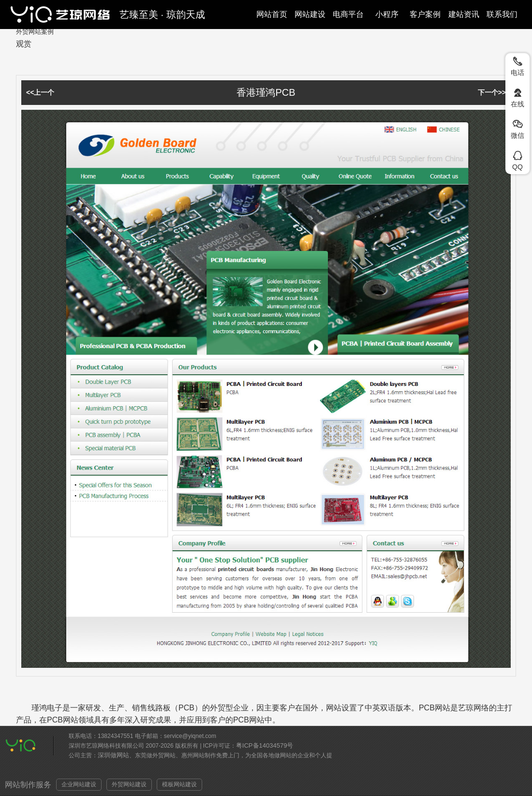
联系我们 (502, 14)
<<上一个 (40, 92)
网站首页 (272, 14)
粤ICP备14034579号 (265, 745)
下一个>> (492, 92)
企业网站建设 (79, 784)
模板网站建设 (179, 784)
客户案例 (425, 14)
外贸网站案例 (35, 32)
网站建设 (310, 14)
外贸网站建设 (129, 784)
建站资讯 (464, 14)
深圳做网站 (113, 755)
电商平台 (348, 14)
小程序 (387, 14)
